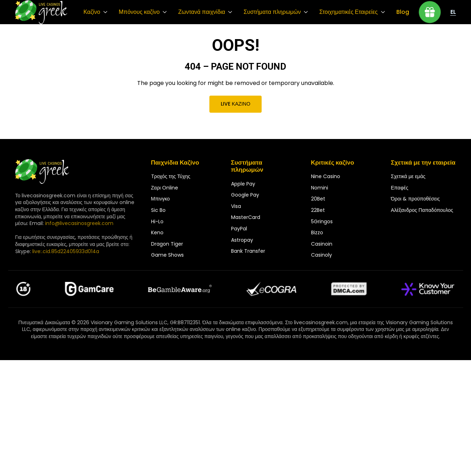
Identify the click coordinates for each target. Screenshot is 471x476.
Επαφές (400, 188)
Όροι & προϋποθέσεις (416, 199)
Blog (403, 12)
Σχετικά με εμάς (408, 176)
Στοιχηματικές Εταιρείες (348, 12)
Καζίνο (92, 12)
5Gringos (322, 221)
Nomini (320, 188)
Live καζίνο (235, 104)
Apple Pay (243, 184)
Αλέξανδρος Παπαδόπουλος (422, 210)
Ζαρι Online (165, 188)
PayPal (239, 229)
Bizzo (317, 232)
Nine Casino (326, 176)
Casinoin (322, 244)
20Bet (318, 199)
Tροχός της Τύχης (171, 176)
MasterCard (246, 217)
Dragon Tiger (167, 244)
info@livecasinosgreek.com (79, 223)
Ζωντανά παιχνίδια (202, 12)
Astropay (242, 240)
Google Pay (245, 195)
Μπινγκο (160, 199)
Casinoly (322, 255)
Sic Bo (158, 210)
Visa (236, 206)
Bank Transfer (248, 251)
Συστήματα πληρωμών (272, 12)
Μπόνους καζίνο (139, 12)
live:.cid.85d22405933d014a (66, 251)
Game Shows (167, 255)
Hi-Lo (157, 221)
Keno (157, 232)
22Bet (318, 210)
